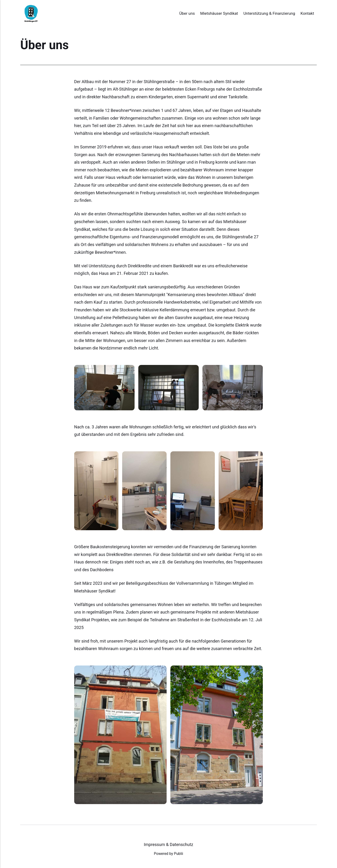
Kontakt (307, 13)
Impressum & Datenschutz (168, 844)
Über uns (187, 13)
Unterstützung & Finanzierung (269, 13)
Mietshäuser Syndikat (219, 13)
